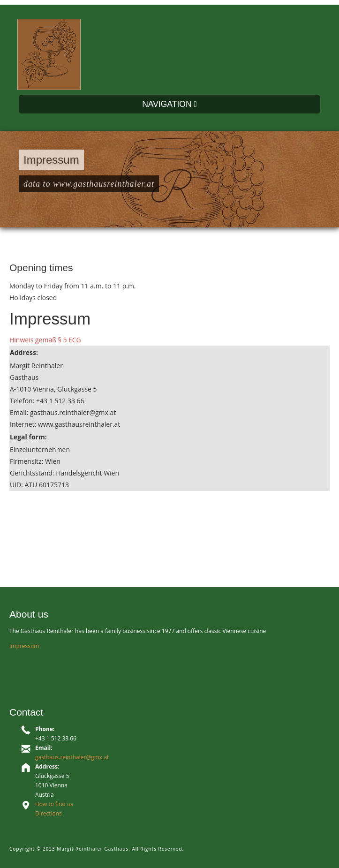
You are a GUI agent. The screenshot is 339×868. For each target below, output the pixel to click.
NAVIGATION (169, 104)
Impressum (24, 646)
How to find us (54, 804)
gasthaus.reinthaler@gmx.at (72, 757)
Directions (49, 813)
